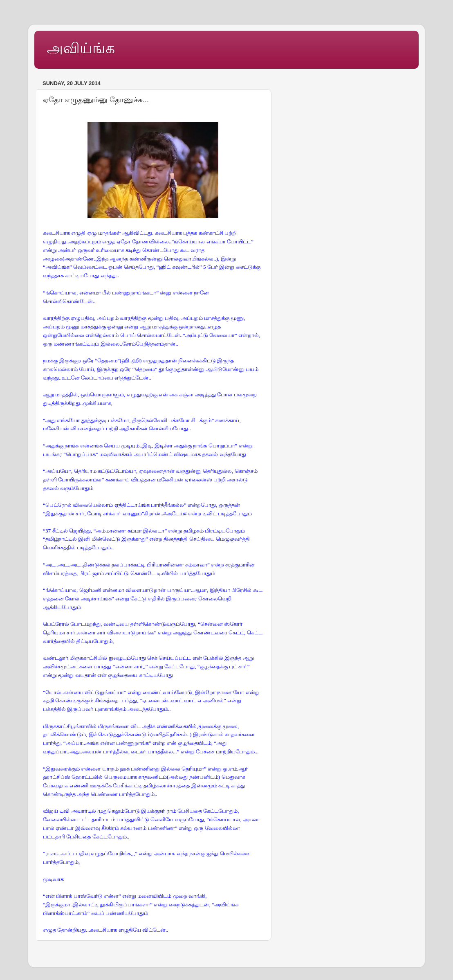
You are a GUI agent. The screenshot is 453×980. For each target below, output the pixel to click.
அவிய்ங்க (81, 48)
